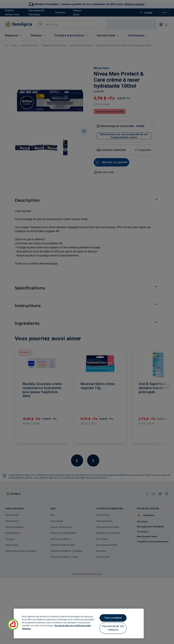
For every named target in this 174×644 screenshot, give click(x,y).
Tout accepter (113, 618)
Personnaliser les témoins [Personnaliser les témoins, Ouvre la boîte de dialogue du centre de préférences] (113, 628)
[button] (13, 624)
